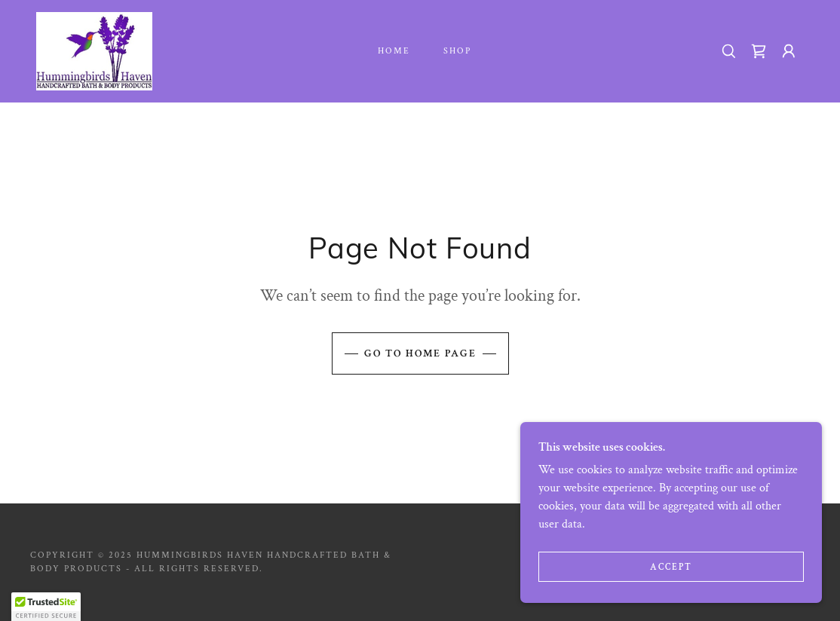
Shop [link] (457, 51)
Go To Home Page (420, 353)
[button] (789, 51)
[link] (94, 50)
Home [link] (394, 51)
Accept (671, 567)
